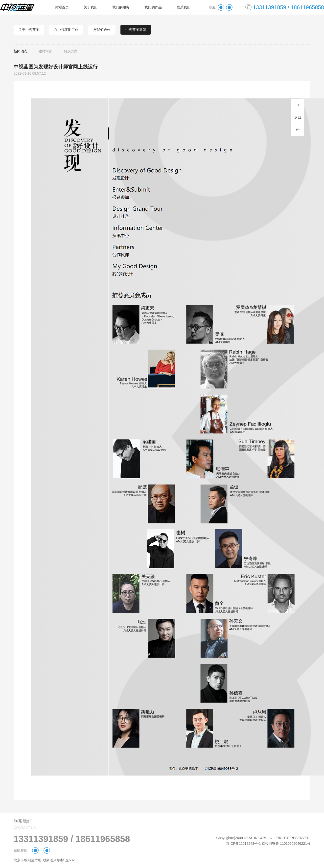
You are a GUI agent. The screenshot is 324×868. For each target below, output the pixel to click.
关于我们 (91, 7)
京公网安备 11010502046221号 (286, 844)
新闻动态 (21, 51)
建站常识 (46, 51)
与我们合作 (102, 30)
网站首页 (62, 7)
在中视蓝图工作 (66, 30)
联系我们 (184, 7)
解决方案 (71, 51)
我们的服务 (121, 7)
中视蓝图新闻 (136, 30)
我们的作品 (153, 7)
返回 (298, 117)
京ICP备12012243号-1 (243, 844)
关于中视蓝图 (29, 30)
